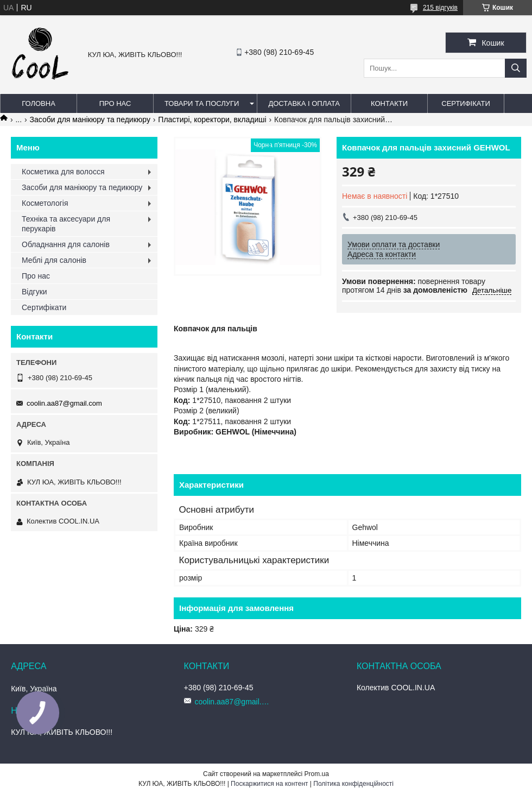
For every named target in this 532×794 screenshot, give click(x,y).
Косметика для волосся (63, 172)
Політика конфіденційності (353, 784)
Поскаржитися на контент (269, 784)
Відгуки (34, 292)
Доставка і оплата (304, 103)
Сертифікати (465, 103)
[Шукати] (516, 68)
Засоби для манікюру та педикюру (90, 119)
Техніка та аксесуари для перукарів (66, 224)
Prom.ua (317, 774)
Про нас (115, 103)
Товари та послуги (202, 103)
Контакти (389, 103)
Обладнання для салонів (66, 244)
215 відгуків (440, 8)
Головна (39, 103)
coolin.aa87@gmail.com (64, 403)
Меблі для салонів (54, 260)
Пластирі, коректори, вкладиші (212, 119)
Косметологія (45, 203)
